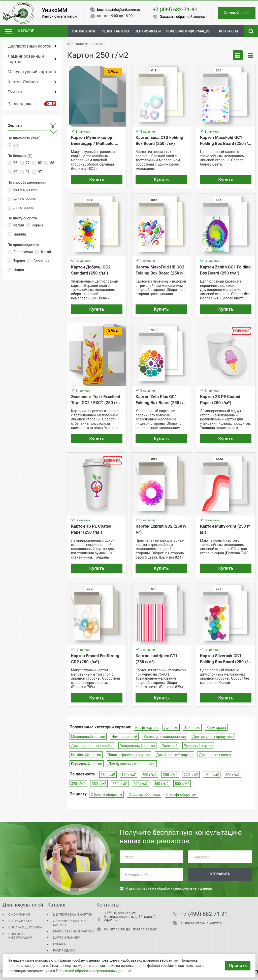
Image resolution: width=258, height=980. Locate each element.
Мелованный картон (88, 737)
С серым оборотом (144, 795)
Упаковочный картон (137, 746)
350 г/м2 (99, 784)
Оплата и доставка (25, 927)
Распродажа (20, 104)
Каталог (82, 44)
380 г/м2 (120, 784)
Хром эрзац (216, 728)
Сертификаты (20, 921)
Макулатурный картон (30, 72)
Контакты (228, 31)
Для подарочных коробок (92, 746)
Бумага (15, 92)
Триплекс (192, 728)
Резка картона (116, 31)
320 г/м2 (78, 784)
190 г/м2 (129, 775)
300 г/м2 (232, 775)
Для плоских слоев (215, 755)
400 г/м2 (140, 784)
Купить (97, 180)
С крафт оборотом (181, 795)
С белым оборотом (106, 795)
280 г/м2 (212, 775)
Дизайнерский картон (174, 755)
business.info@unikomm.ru (202, 923)
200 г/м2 (150, 775)
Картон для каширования (165, 737)
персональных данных (194, 888)
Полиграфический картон (128, 755)
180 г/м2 (108, 775)
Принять (238, 966)
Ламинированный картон (26, 59)
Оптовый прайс (237, 13)
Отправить (220, 874)
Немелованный (124, 737)
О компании (84, 31)
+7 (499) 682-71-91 (204, 914)
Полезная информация (20, 936)
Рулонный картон (198, 746)
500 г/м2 (182, 784)
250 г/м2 (170, 775)
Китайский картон (86, 755)
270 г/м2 (191, 775)
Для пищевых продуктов (213, 737)
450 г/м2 (161, 784)
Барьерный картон (87, 764)
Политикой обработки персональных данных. (94, 971)
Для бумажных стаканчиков (132, 764)
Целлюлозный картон (30, 46)
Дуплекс (171, 728)
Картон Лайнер (23, 82)
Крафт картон (147, 728)
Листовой (169, 746)
